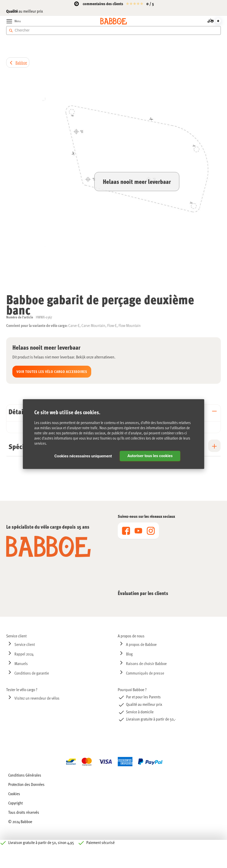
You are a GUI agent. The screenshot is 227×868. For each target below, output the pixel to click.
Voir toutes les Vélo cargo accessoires (52, 372)
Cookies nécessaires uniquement (83, 456)
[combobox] (114, 30)
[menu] (138, 531)
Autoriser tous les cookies (150, 456)
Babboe (21, 62)
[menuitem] (58, 636)
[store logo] (114, 21)
